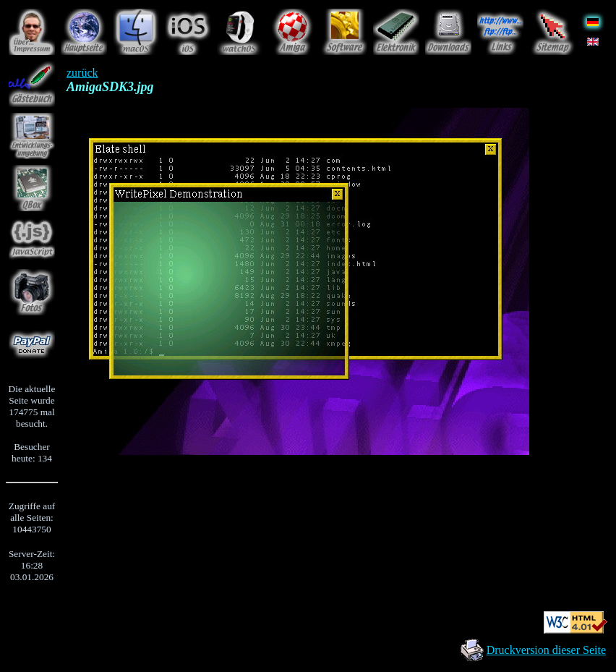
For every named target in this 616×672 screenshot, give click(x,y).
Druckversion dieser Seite (546, 650)
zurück (82, 73)
